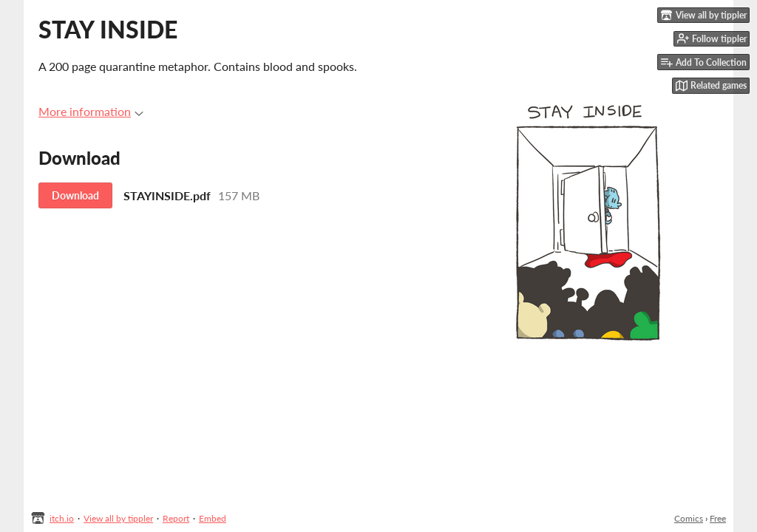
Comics (689, 518)
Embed (213, 518)
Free (718, 518)
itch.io (62, 518)
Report (176, 518)
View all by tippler (118, 518)
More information (91, 111)
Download (75, 195)
